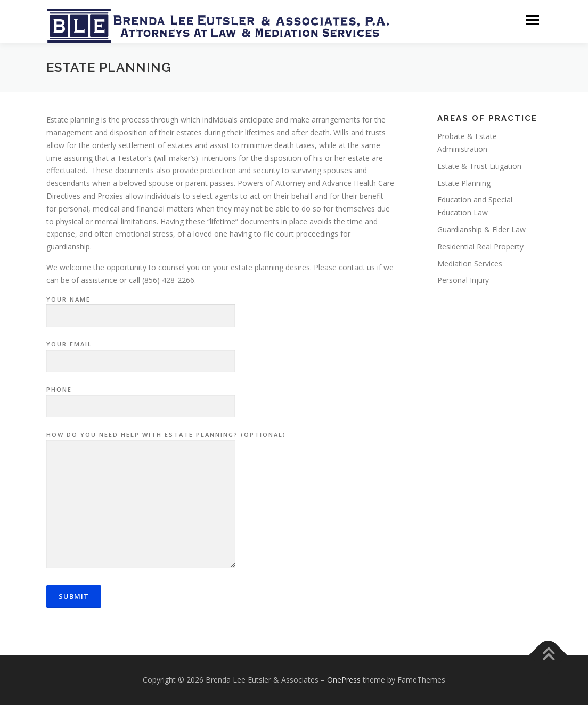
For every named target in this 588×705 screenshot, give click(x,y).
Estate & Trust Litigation (479, 166)
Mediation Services (470, 264)
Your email (141, 353)
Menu (532, 20)
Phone (141, 398)
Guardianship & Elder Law (481, 229)
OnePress (344, 680)
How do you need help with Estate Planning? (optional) (166, 500)
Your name (141, 308)
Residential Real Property (480, 246)
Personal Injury (463, 280)
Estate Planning (464, 183)
